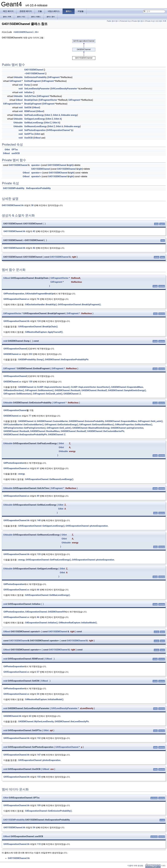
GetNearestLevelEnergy (36, 126)
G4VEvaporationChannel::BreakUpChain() (38, 327)
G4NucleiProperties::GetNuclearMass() (134, 425)
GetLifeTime (30, 96)
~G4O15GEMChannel (34, 73)
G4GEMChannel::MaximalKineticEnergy (91, 428)
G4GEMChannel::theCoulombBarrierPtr (106, 431)
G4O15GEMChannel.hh (26, 32)
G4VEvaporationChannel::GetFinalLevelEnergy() (48, 560)
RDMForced (30, 111)
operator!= (36, 176)
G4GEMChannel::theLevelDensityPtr (72, 721)
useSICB (16, 153)
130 (30, 382)
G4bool (19, 100)
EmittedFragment (33, 81)
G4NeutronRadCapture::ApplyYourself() (44, 332)
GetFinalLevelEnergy (34, 115)
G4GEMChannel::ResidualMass (45, 431)
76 (38, 299)
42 (34, 231)
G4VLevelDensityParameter (64, 89)
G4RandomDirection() (14, 390)
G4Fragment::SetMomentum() (18, 394)
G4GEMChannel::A (27, 387)
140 (39, 520)
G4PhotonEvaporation (14, 294)
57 (38, 672)
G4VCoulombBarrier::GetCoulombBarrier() (24, 425)
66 (38, 590)
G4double (18, 77)
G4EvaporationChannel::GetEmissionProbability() (48, 811)
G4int (48, 115)
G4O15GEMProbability (14, 188)
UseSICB (29, 138)
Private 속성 (150, 21)
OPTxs (15, 150)
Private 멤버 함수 (138, 21)
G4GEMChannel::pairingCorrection (127, 428)
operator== (36, 173)
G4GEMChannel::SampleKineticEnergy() (127, 390)
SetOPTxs (29, 134)
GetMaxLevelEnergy (34, 123)
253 (30, 354)
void (21, 85)
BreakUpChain (31, 100)
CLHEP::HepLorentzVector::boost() (53, 387)
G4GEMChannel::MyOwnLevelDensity (36, 721)
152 (39, 738)
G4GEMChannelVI (56, 612)
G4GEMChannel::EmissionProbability (86, 421)
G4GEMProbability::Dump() (31, 360)
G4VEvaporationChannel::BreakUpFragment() (79, 305)
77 (30, 416)
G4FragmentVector (48, 100)
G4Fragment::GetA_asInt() (150, 421)
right (70, 165)
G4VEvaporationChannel (58, 130)
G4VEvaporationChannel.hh (16, 321)
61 (38, 468)
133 (39, 554)
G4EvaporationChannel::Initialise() (41, 623)
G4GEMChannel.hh (12, 716)
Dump (27, 85)
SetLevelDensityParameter (37, 89)
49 (38, 496)
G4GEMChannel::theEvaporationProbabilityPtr (67, 360)
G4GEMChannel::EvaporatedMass (127, 387)
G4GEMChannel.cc (12, 354)
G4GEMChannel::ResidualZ (94, 390)
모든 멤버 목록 (161, 21)
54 (38, 694)
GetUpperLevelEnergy (35, 119)
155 (39, 777)
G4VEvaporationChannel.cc (16, 299)
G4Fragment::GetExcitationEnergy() (61, 425)
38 (32, 205)
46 (34, 248)
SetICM (28, 107)
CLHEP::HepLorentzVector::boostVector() (90, 387)
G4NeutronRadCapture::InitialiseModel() (78, 623)
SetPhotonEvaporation (35, 130)
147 (39, 755)
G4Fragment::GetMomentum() (39, 390)
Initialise (28, 92)
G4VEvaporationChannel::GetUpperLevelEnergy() (42, 526)
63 (30, 716)
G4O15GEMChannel (34, 70)
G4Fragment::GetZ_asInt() (59, 428)
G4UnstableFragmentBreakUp (39, 294)
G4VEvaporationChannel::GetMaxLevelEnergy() (47, 595)
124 (39, 321)
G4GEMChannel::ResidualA (68, 390)
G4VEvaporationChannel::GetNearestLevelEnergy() (49, 479)
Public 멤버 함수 (113, 21)
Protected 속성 (125, 21)
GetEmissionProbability (35, 77)
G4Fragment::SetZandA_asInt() (48, 394)
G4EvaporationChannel (36, 612)
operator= (36, 165)
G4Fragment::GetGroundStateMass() (97, 425)
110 (39, 844)
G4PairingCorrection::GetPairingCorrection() (25, 428)
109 (39, 805)
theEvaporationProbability (38, 188)
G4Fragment (54, 77)
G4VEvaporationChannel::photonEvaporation (87, 526)
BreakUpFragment (33, 104)
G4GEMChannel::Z (72, 394)
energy (74, 115)
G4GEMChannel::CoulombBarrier (52, 421)
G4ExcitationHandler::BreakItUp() (41, 305)
